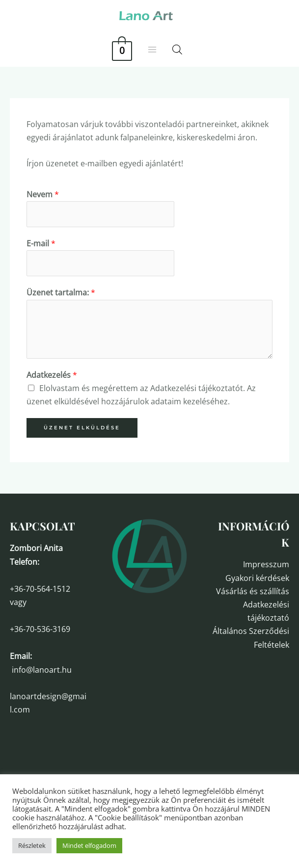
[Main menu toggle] (152, 50)
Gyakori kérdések (257, 578)
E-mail (41, 243)
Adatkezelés (52, 375)
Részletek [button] (32, 845)
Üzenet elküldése (82, 428)
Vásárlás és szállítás (253, 591)
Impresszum (266, 564)
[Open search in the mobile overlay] (177, 49)
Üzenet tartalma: (61, 292)
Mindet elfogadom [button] (89, 845)
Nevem (43, 194)
